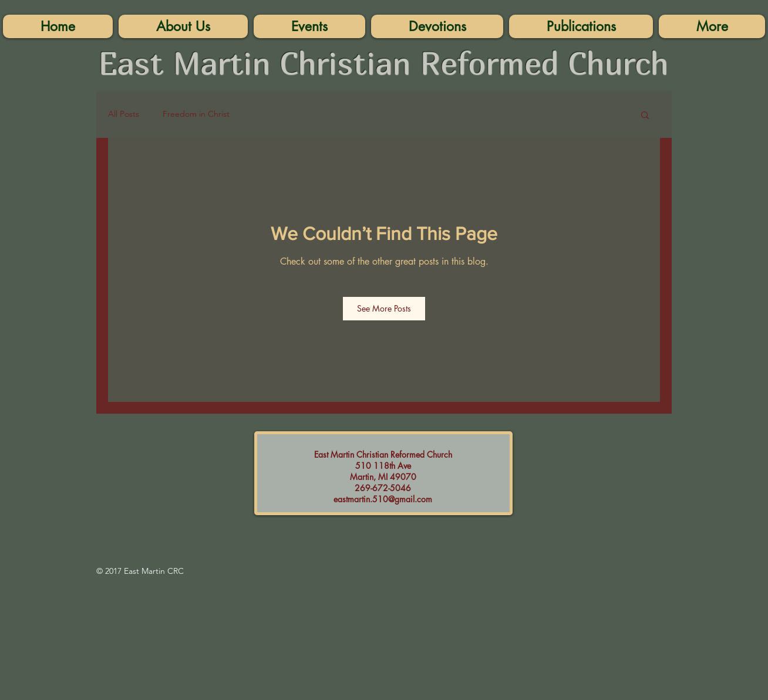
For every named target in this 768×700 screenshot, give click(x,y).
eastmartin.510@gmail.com (383, 499)
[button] (712, 26)
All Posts (124, 114)
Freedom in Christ (196, 114)
